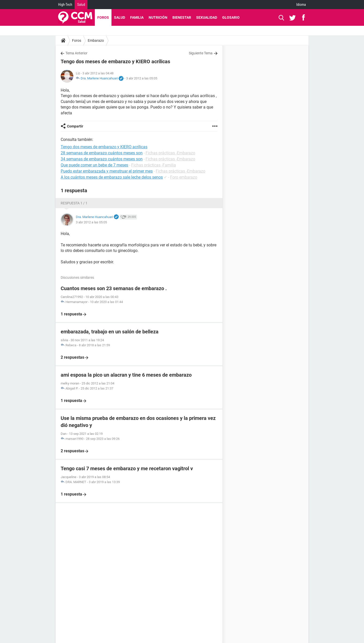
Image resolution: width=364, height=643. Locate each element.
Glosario (231, 17)
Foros (103, 17)
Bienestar (182, 17)
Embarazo (96, 40)
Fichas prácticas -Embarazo (170, 153)
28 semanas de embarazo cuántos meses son (102, 153)
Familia (137, 17)
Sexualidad (207, 17)
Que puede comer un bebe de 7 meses (94, 165)
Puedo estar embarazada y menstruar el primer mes (107, 171)
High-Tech (65, 5)
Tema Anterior (76, 53)
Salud (81, 5)
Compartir (75, 126)
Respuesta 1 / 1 (74, 203)
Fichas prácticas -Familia (154, 165)
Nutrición (158, 17)
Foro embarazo (184, 177)
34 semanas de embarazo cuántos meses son (102, 159)
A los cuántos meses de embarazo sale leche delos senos (112, 177)
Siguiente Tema (201, 53)
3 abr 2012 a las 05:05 (142, 78)
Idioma (301, 5)
